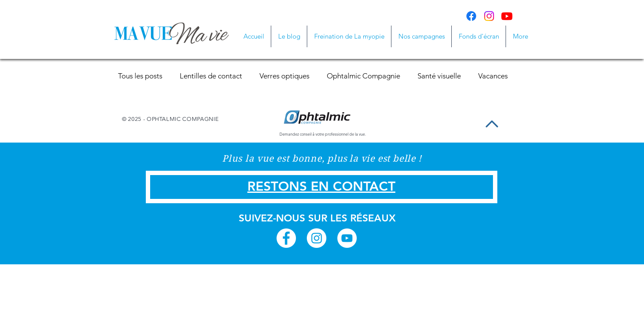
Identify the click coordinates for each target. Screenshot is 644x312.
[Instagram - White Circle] (317, 238)
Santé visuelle (439, 76)
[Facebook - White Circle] (286, 238)
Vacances (493, 76)
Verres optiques (284, 76)
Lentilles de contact (211, 76)
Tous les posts (140, 76)
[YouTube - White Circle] (347, 238)
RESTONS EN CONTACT (321, 186)
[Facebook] (471, 16)
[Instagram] (489, 16)
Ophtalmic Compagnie (363, 76)
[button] (421, 36)
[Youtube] (507, 16)
